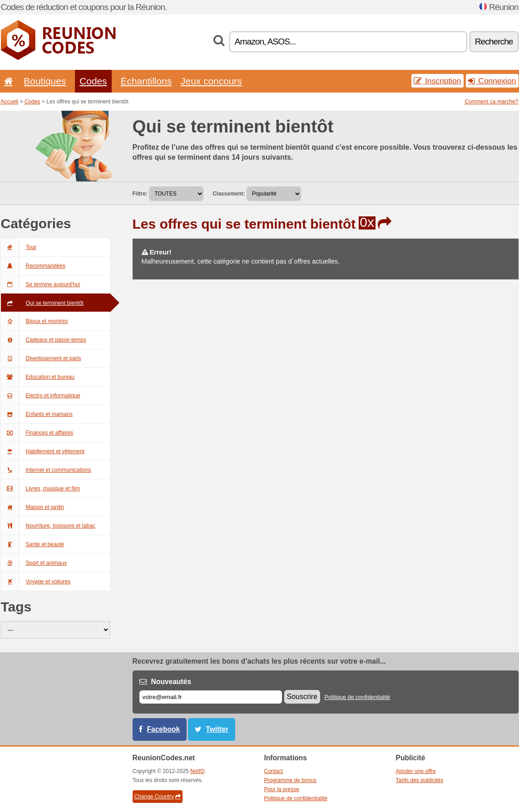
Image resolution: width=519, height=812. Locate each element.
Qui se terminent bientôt (42, 303)
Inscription (437, 81)
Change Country (158, 797)
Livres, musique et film (40, 489)
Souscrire (302, 697)
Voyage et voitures (36, 582)
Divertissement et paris (41, 358)
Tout (19, 247)
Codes (93, 81)
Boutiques (45, 81)
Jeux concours (211, 81)
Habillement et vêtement (43, 451)
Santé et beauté (33, 544)
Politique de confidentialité (357, 697)
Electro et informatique (41, 396)
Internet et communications (46, 470)
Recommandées (33, 266)
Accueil (10, 102)
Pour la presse (282, 789)
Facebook (164, 729)
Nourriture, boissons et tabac (48, 526)
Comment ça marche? (491, 102)
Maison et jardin (33, 507)
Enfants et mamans (37, 414)
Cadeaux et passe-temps (44, 340)
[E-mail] (211, 697)
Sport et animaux (34, 563)
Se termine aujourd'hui (41, 284)
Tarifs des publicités (420, 780)
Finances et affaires (37, 433)
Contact (274, 771)
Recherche (494, 42)
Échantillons (146, 81)
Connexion (492, 81)
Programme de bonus (290, 780)
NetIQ (197, 771)
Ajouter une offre (416, 771)
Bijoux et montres (35, 321)
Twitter (217, 729)
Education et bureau (38, 377)
